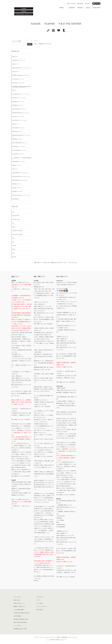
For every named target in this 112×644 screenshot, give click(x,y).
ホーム (36, 41)
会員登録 (81, 4)
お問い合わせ (17, 600)
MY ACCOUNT (72, 4)
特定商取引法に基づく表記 (20, 629)
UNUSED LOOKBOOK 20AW (21, 619)
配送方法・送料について (20, 606)
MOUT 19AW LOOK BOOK (20, 622)
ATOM (41, 610)
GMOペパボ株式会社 (62, 637)
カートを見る (40, 603)
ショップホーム (17, 597)
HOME (61, 8)
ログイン (39, 600)
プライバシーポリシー (42, 606)
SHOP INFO (96, 8)
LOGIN (88, 4)
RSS (38, 610)
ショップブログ (17, 626)
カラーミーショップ (40, 637)
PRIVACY (80, 8)
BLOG (88, 8)
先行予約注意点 (17, 616)
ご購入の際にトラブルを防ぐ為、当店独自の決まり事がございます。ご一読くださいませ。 (56, 262)
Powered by (56, 640)
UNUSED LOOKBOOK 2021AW (21, 613)
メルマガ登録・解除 (19, 610)
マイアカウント (40, 597)
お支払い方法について (19, 603)
